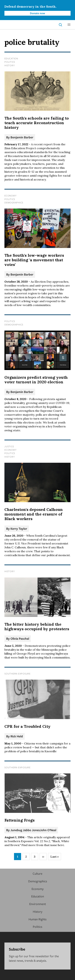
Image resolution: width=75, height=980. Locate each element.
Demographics (14, 203)
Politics (10, 62)
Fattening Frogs (20, 820)
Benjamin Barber (22, 137)
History (10, 65)
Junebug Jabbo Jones (25, 830)
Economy (10, 196)
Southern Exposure (17, 674)
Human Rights (37, 919)
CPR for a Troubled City (27, 726)
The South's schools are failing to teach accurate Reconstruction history (37, 123)
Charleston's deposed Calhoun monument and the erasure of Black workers (34, 514)
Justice (9, 446)
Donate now (37, 13)
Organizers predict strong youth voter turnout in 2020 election (36, 380)
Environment (38, 904)
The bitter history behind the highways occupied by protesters (37, 627)
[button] (69, 25)
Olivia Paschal (20, 639)
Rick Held (17, 736)
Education (11, 58)
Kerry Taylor (19, 529)
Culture (37, 874)
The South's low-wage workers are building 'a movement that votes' (34, 260)
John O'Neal (48, 830)
